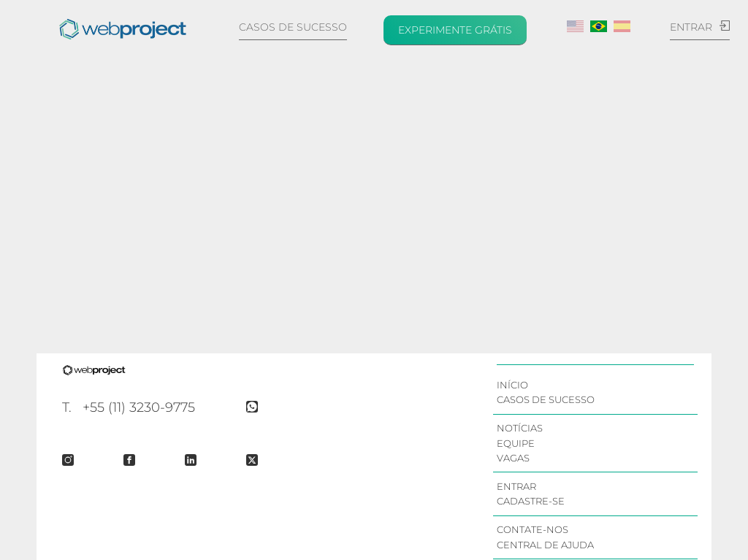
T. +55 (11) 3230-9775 (129, 407)
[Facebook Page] (137, 460)
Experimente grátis (455, 30)
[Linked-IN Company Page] (198, 460)
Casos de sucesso (293, 27)
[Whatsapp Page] (259, 407)
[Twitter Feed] (259, 460)
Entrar (700, 27)
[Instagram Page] (75, 460)
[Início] (123, 29)
